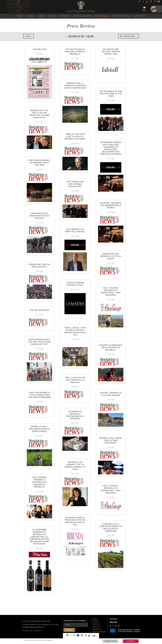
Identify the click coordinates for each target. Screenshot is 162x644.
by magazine (129, 36)
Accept (131, 641)
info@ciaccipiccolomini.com (33, 627)
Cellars (96, 627)
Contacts (27, 631)
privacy (38, 631)
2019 (28, 36)
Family (95, 619)
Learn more (110, 641)
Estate (95, 622)
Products (97, 629)
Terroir (96, 624)
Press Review (99, 632)
